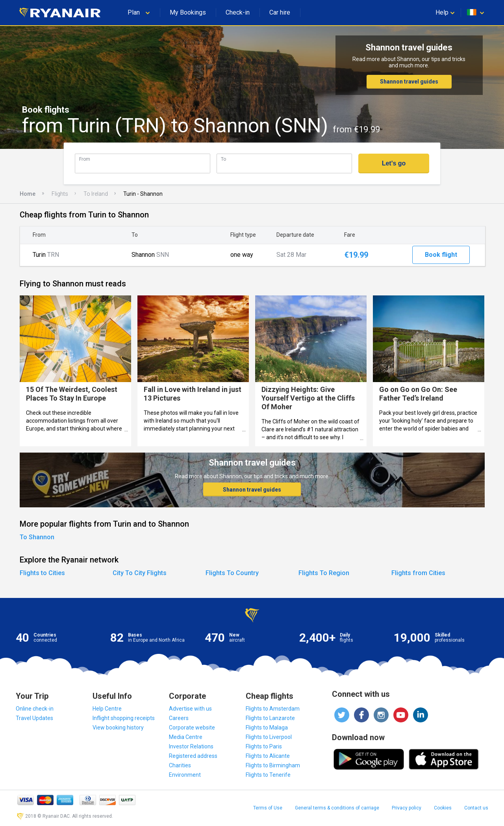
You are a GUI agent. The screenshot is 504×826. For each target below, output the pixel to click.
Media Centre (186, 737)
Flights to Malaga (267, 728)
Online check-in (35, 709)
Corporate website (192, 728)
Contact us (476, 808)
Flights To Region (324, 573)
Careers (179, 718)
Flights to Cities (42, 573)
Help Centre (107, 709)
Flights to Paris (264, 746)
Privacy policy (407, 808)
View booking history (118, 728)
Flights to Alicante (268, 756)
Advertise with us (190, 709)
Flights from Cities (418, 573)
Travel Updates (34, 718)
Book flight (441, 255)
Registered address (193, 756)
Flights (60, 194)
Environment (185, 775)
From (85, 159)
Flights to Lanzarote (270, 718)
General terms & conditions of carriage (337, 808)
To (223, 159)
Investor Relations (191, 746)
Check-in (238, 12)
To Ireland (96, 194)
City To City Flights (140, 573)
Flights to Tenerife (268, 775)
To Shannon (37, 537)
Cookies (443, 808)
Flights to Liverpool (269, 737)
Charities (180, 765)
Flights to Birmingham (273, 765)
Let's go (394, 163)
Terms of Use (268, 808)
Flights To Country (232, 573)
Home (28, 194)
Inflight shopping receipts (124, 718)
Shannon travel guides (409, 82)
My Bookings (188, 12)
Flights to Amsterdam (273, 709)
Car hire (280, 12)
